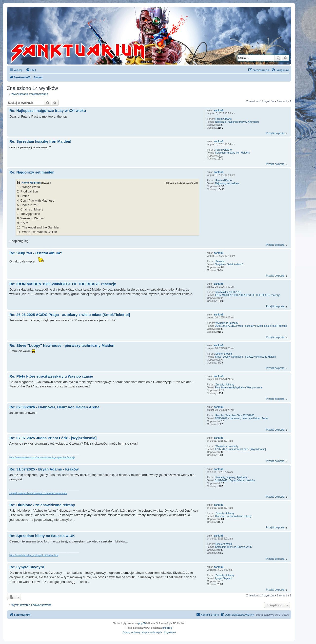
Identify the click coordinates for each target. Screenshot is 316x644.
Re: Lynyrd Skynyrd (27, 567)
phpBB (142, 623)
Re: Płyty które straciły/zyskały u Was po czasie (51, 376)
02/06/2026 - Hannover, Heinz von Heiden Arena (242, 418)
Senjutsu (220, 261)
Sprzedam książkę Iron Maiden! (232, 153)
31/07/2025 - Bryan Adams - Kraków (235, 480)
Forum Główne (224, 119)
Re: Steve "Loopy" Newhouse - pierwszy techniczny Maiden (62, 345)
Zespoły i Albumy (225, 385)
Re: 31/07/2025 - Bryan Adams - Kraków (44, 469)
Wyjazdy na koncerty (227, 323)
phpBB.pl (168, 628)
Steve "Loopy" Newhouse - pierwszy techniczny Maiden (245, 357)
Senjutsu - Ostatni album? (229, 264)
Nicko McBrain (31, 183)
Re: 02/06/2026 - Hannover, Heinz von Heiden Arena (54, 407)
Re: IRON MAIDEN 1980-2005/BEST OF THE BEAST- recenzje (63, 284)
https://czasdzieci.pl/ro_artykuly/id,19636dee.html (34, 555)
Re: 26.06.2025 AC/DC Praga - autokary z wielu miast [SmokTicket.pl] (70, 315)
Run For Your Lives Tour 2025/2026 (235, 415)
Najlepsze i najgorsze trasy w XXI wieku (237, 122)
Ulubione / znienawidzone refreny (233, 516)
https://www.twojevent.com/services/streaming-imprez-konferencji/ (42, 457)
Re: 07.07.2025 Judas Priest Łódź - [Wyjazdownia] (53, 438)
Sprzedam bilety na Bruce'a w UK (233, 547)
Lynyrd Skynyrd (224, 578)
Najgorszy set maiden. (227, 183)
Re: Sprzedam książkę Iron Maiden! (40, 141)
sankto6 (219, 111)
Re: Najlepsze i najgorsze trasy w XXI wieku (48, 111)
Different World (224, 354)
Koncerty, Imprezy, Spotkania (231, 478)
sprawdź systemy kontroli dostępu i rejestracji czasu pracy (38, 493)
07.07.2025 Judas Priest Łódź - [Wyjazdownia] (240, 449)
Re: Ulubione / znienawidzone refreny (42, 505)
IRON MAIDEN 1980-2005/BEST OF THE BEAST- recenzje (248, 295)
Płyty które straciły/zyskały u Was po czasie (239, 388)
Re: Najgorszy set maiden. (32, 172)
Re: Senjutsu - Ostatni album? (36, 253)
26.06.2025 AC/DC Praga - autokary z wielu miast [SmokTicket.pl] (251, 326)
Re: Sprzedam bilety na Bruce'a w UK (42, 536)
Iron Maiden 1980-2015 (228, 292)
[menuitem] (31, 70)
